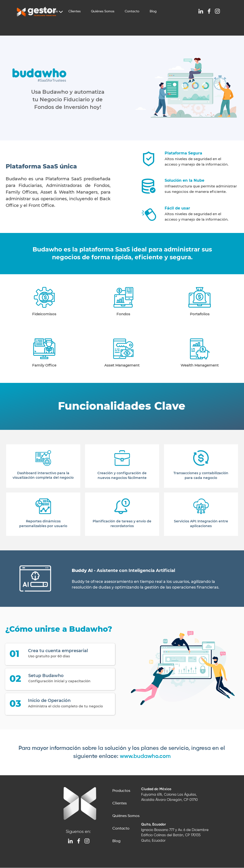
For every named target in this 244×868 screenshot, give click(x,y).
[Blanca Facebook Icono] (209, 11)
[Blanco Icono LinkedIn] (201, 11)
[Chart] (61, 12)
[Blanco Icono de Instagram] (217, 11)
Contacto (121, 829)
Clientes (120, 803)
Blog (116, 841)
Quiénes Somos (126, 816)
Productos (121, 791)
